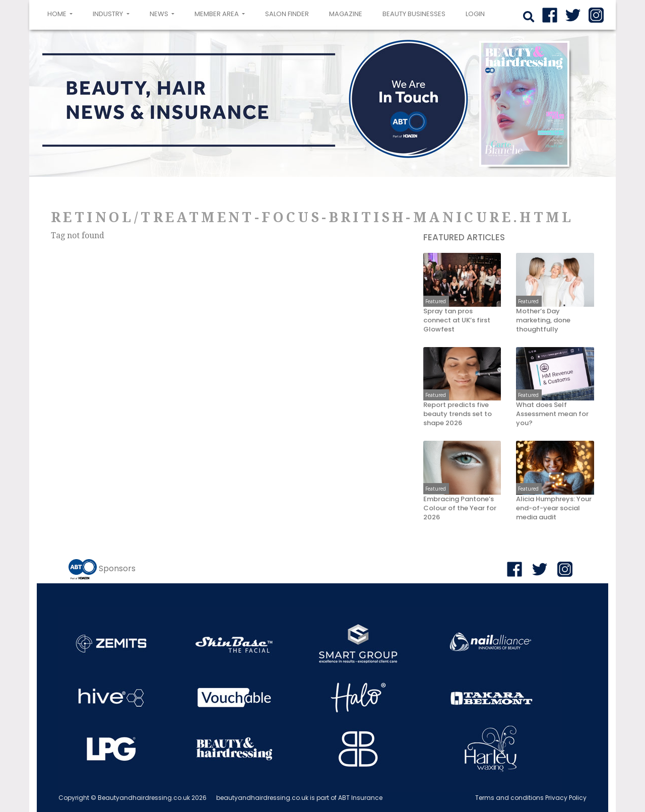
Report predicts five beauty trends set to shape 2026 (458, 414)
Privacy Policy (566, 798)
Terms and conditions (509, 798)
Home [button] (62, 13)
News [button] (160, 14)
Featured (436, 301)
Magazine (346, 14)
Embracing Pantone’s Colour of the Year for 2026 (460, 508)
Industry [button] (109, 14)
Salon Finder (287, 14)
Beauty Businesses (414, 14)
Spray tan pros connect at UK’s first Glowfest (457, 320)
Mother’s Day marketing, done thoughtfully (543, 320)
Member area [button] (217, 14)
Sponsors (117, 568)
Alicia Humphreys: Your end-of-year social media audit (554, 508)
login (475, 14)
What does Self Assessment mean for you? (552, 414)
